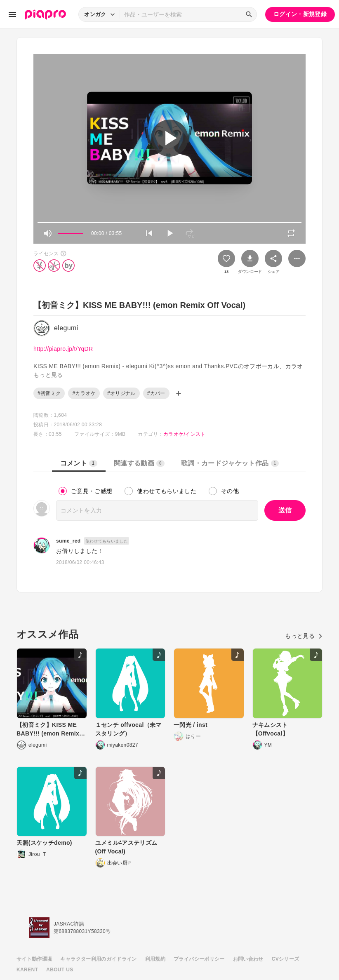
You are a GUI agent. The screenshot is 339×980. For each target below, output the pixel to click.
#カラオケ (84, 393)
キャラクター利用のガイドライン (98, 959)
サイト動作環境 (34, 959)
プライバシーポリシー (199, 959)
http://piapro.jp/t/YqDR (63, 349)
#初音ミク (49, 393)
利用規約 (155, 959)
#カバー (156, 393)
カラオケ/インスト (184, 434)
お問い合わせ (248, 959)
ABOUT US (60, 970)
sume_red (68, 541)
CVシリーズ (286, 959)
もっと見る (304, 636)
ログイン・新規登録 (300, 14)
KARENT (27, 970)
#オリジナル (121, 393)
